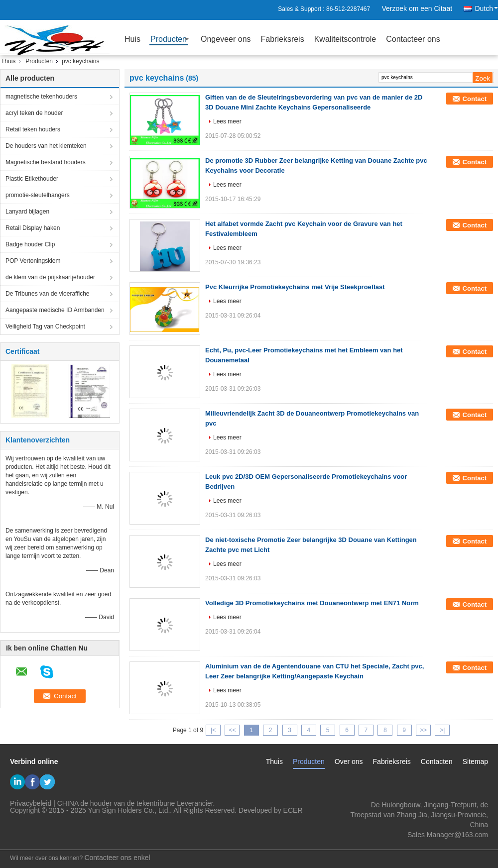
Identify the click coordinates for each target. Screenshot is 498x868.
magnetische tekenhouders (41, 97)
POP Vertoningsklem (33, 261)
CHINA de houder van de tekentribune (116, 803)
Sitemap (475, 761)
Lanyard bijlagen (27, 212)
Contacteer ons (413, 39)
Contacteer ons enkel (117, 858)
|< (213, 730)
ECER (293, 810)
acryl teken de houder (34, 113)
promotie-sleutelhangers (38, 195)
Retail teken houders (33, 129)
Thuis (8, 61)
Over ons (349, 761)
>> (423, 730)
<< (232, 730)
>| (442, 730)
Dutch (486, 8)
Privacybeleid (31, 803)
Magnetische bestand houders (46, 162)
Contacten (437, 761)
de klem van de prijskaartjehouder (50, 277)
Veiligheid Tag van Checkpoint (45, 326)
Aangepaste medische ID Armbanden (55, 310)
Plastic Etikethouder (32, 179)
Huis (132, 39)
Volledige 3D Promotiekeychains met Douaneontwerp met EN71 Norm (312, 603)
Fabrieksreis (283, 39)
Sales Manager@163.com (448, 835)
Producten (169, 39)
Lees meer (227, 121)
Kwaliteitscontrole (345, 39)
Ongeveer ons (226, 39)
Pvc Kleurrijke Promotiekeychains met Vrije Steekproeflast (295, 287)
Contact (475, 99)
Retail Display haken (33, 228)
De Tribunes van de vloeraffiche (48, 294)
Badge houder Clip (30, 244)
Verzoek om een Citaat (417, 8)
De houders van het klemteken (46, 146)
